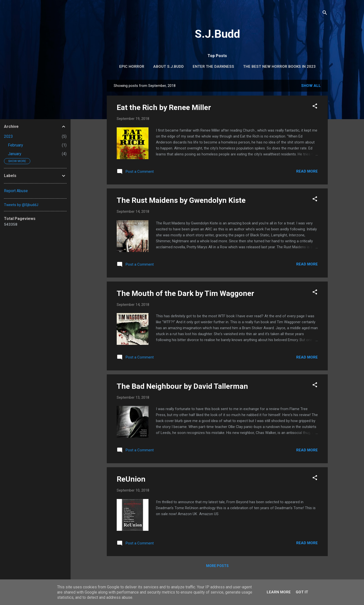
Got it (302, 592)
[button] (315, 107)
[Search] (325, 14)
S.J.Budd (217, 34)
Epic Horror (132, 67)
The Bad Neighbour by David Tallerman (182, 386)
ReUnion (131, 479)
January (15, 154)
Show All (311, 86)
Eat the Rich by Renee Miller (164, 107)
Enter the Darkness (213, 67)
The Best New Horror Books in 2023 (279, 67)
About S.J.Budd (168, 67)
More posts (217, 566)
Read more (307, 171)
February (16, 145)
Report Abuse (16, 191)
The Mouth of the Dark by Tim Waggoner (185, 293)
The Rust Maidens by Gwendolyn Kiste (181, 200)
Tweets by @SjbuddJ (21, 205)
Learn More (279, 592)
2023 (8, 136)
